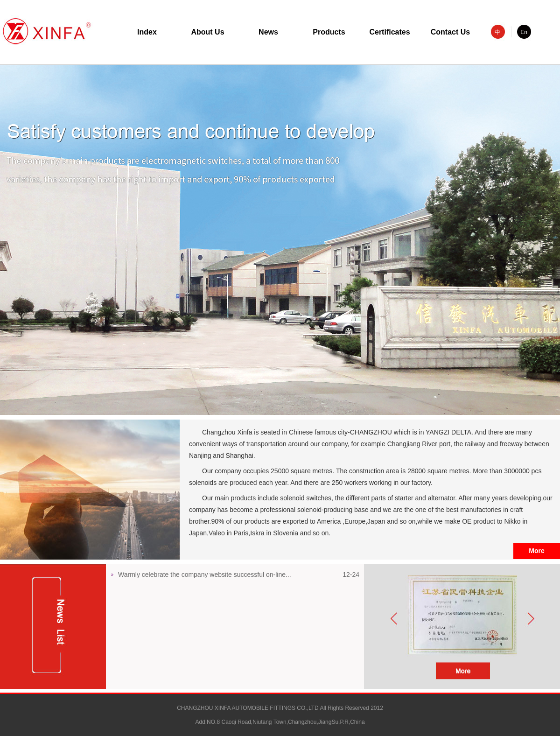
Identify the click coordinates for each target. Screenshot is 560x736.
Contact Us (450, 32)
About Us (207, 32)
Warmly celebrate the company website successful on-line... (205, 575)
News (268, 32)
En (524, 32)
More (536, 551)
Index (147, 32)
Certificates (389, 32)
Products (329, 32)
